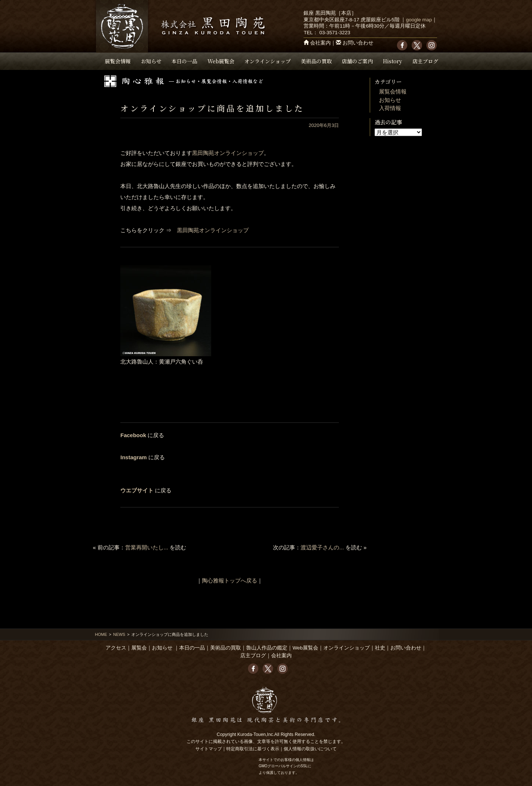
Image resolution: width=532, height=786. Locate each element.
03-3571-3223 (335, 33)
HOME (101, 634)
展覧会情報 (118, 61)
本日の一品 (184, 61)
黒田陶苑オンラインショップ (228, 153)
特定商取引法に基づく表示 (253, 749)
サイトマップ (209, 749)
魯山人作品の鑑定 (267, 648)
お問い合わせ (358, 43)
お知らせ (151, 61)
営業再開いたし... (147, 547)
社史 (380, 648)
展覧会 (139, 648)
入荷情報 (390, 108)
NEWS (119, 634)
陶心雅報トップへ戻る (230, 580)
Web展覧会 (221, 61)
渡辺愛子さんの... (322, 547)
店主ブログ (425, 61)
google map (419, 20)
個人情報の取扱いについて (310, 749)
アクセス (116, 648)
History (393, 61)
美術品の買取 (316, 61)
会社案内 (320, 43)
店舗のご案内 (357, 61)
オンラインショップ (267, 61)
